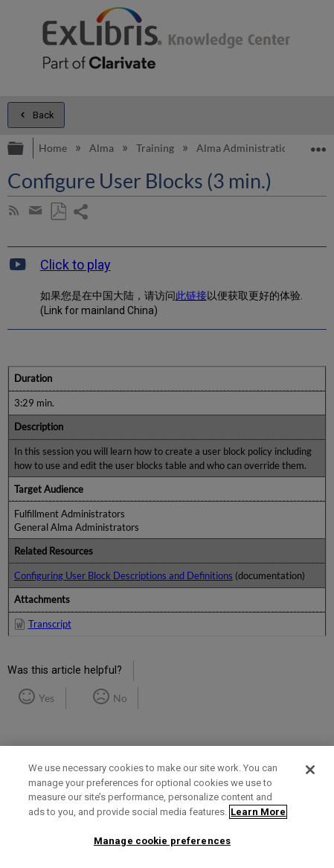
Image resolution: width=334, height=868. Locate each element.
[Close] (310, 770)
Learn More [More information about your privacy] (258, 812)
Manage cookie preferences (162, 841)
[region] (167, 807)
